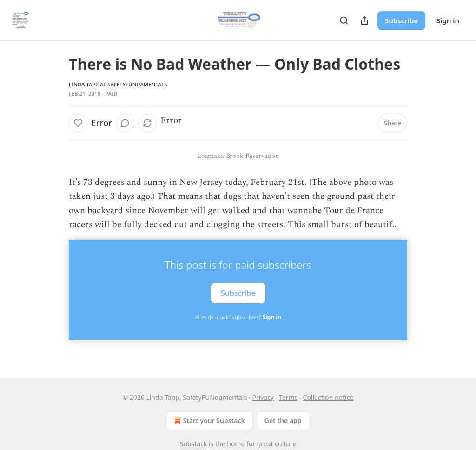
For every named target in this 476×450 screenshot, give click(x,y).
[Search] (344, 20)
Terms (288, 397)
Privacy (263, 397)
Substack (194, 444)
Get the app (283, 421)
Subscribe (401, 20)
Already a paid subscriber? (238, 317)
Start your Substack (208, 421)
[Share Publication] (364, 20)
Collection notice (328, 397)
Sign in (448, 20)
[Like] (78, 123)
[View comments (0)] (125, 123)
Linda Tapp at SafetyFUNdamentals (118, 84)
